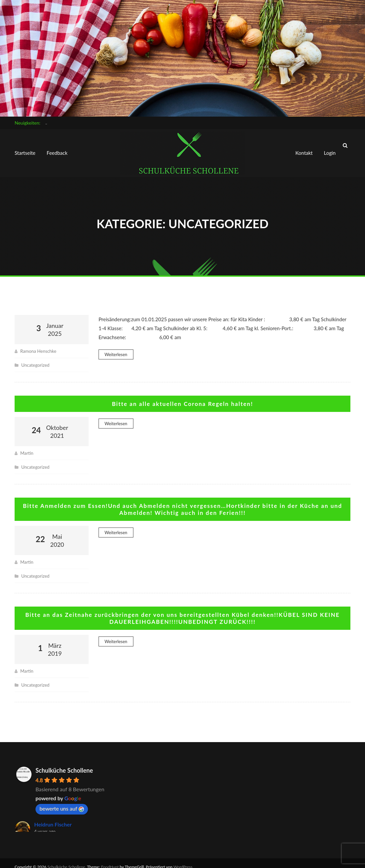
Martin (27, 447)
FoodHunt (110, 860)
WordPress (183, 860)
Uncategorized (36, 359)
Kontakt (304, 150)
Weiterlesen (116, 349)
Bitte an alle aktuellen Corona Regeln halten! (183, 398)
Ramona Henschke (39, 345)
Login (330, 150)
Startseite (25, 150)
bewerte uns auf (62, 801)
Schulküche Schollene (64, 763)
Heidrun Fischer (53, 817)
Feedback (57, 150)
